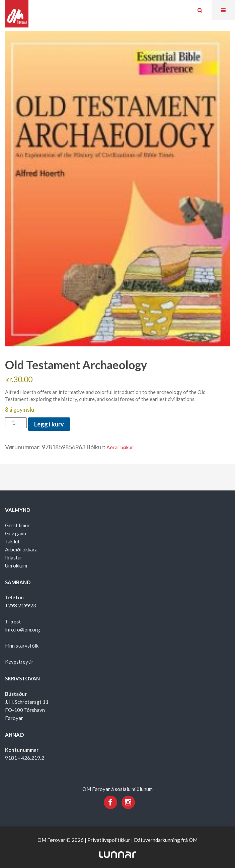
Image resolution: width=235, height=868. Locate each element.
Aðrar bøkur (120, 447)
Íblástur (14, 557)
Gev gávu (16, 533)
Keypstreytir (19, 662)
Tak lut (12, 541)
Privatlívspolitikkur (109, 840)
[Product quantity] (16, 423)
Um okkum (16, 565)
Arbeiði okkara (21, 549)
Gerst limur (17, 525)
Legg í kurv (49, 424)
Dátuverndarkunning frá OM (166, 840)
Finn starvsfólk (22, 646)
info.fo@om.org (23, 629)
